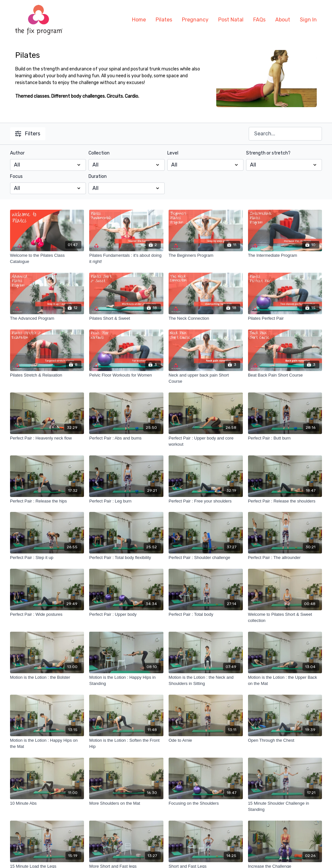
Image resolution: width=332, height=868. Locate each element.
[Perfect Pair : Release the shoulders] (285, 501)
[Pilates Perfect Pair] (285, 318)
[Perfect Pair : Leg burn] (126, 501)
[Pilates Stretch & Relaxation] (47, 375)
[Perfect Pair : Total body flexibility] (126, 558)
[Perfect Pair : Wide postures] (47, 614)
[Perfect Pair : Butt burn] (285, 438)
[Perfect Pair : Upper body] (126, 614)
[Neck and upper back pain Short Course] (206, 378)
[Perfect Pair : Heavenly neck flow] (47, 438)
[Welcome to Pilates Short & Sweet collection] (285, 618)
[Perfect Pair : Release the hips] (47, 501)
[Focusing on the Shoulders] (206, 803)
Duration (98, 176)
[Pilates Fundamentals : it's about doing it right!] (126, 259)
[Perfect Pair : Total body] (206, 614)
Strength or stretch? (268, 153)
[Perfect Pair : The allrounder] (285, 558)
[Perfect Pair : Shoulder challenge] (206, 558)
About (283, 20)
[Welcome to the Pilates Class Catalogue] (47, 259)
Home (139, 20)
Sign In (308, 20)
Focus (16, 176)
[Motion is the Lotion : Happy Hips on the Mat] (47, 744)
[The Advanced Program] (47, 318)
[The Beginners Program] (206, 255)
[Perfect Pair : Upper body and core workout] (206, 441)
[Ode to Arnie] (206, 740)
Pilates (164, 20)
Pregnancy (195, 20)
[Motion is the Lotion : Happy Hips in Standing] (126, 681)
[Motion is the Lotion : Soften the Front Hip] (126, 744)
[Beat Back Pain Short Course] (285, 375)
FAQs (259, 20)
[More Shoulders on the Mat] (126, 803)
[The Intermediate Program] (285, 255)
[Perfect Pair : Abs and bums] (126, 438)
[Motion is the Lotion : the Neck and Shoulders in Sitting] (206, 681)
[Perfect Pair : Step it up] (47, 558)
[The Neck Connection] (206, 318)
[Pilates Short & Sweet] (126, 318)
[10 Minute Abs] (47, 803)
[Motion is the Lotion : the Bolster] (47, 677)
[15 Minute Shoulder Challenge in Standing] (285, 806)
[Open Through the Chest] (285, 740)
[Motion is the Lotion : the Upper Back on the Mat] (285, 681)
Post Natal (231, 20)
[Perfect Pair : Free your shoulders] (206, 501)
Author (17, 153)
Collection (99, 153)
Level (173, 153)
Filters (28, 134)
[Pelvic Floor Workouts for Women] (126, 375)
